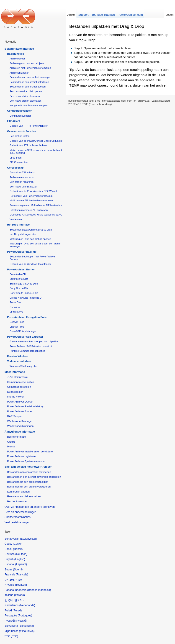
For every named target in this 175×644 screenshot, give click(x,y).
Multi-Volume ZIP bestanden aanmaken (31, 200)
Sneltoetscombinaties (18, 517)
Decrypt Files (17, 322)
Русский (22, 621)
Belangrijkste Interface (19, 49)
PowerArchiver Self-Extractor (25, 337)
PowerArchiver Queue (20, 402)
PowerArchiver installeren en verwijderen (31, 452)
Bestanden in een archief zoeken (28, 87)
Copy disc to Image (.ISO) (24, 293)
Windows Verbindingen (20, 426)
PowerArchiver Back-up (22, 252)
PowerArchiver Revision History (25, 406)
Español (21, 564)
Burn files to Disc (19, 279)
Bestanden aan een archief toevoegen (30, 77)
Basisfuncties (15, 54)
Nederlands (27, 605)
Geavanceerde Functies (22, 131)
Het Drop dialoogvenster (23, 234)
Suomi (18, 570)
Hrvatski (21, 585)
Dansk (18, 549)
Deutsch (21, 554)
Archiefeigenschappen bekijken (27, 63)
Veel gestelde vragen (17, 522)
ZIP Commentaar (19, 162)
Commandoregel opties (21, 382)
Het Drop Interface (18, 225)
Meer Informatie (15, 372)
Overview (15, 307)
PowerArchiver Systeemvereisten (26, 461)
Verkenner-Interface (19, 361)
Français (22, 575)
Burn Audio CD (18, 274)
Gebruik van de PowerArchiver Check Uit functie (36, 141)
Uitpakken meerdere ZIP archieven (29, 210)
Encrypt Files (17, 327)
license (11, 446)
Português (25, 616)
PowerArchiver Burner (21, 269)
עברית (9, 580)
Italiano (19, 595)
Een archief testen (19, 136)
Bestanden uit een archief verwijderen (29, 487)
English (20, 559)
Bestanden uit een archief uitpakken (28, 482)
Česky (18, 544)
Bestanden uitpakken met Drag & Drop (107, 26)
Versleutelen (16, 219)
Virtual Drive (16, 312)
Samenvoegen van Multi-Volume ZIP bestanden (36, 205)
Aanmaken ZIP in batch (22, 172)
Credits (11, 442)
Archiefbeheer (17, 59)
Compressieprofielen (19, 387)
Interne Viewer (15, 397)
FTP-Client (14, 121)
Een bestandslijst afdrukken (25, 96)
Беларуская (28, 539)
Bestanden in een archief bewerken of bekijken (34, 477)
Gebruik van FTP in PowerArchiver (29, 126)
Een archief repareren (22, 182)
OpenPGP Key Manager (23, 331)
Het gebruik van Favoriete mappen (28, 105)
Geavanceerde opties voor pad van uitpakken (34, 341)
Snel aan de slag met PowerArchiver (28, 467)
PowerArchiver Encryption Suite (27, 317)
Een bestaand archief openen (26, 91)
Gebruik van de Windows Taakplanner (30, 264)
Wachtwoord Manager (20, 421)
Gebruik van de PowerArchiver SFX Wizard (33, 191)
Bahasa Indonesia (39, 590)
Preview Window (17, 356)
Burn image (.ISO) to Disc (24, 284)
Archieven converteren (22, 177)
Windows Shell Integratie (23, 366)
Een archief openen (18, 492)
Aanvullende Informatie (20, 432)
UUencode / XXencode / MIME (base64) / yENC (36, 215)
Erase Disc (15, 302)
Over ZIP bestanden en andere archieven (30, 507)
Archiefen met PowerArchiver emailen (30, 68)
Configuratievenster (19, 111)
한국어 (18, 600)
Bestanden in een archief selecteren (29, 82)
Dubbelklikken (15, 392)
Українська (27, 631)
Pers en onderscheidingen (20, 512)
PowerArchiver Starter (20, 411)
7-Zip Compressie (17, 377)
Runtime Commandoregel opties (27, 351)
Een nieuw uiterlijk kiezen (23, 187)
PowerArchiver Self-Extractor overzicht (31, 346)
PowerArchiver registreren (22, 456)
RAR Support (15, 416)
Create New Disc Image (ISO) (26, 298)
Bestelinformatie (16, 437)
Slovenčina (26, 626)
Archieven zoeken (19, 73)
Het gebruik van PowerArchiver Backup (31, 196)
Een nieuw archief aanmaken (26, 101)
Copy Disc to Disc (19, 288)
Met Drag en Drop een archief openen (30, 239)
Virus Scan (15, 158)
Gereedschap (15, 168)
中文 (14, 636)
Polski (17, 611)
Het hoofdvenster (17, 501)
